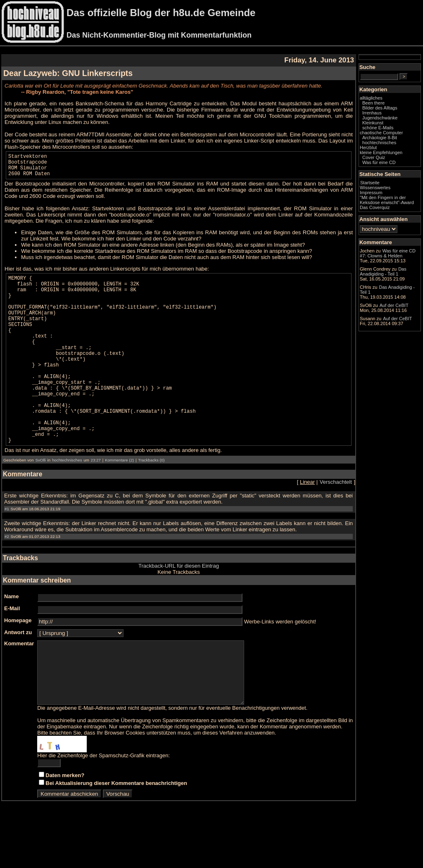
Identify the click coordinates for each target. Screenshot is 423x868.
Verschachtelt (336, 523)
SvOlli (40, 501)
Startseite (370, 183)
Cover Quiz (374, 157)
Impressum (371, 193)
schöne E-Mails (378, 128)
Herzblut (368, 147)
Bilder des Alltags (380, 108)
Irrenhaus (372, 113)
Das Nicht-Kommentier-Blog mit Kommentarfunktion (159, 35)
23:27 (96, 501)
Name (11, 637)
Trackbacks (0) (151, 501)
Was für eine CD (379, 162)
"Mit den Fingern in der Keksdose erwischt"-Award (387, 200)
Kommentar (19, 684)
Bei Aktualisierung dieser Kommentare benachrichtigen (116, 836)
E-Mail (12, 649)
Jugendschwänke (380, 118)
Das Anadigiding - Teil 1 (383, 271)
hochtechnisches (67, 501)
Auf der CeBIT (394, 305)
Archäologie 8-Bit (380, 138)
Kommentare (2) (119, 501)
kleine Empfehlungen (381, 152)
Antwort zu (18, 673)
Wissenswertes (375, 188)
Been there (373, 103)
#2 (7, 577)
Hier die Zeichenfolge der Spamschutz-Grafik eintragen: (103, 809)
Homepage (18, 661)
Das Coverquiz (375, 207)
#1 (7, 550)
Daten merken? (65, 829)
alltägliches (371, 98)
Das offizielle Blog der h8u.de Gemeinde (161, 13)
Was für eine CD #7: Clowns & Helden (388, 253)
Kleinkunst (373, 123)
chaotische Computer (381, 133)
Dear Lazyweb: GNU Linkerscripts (68, 73)
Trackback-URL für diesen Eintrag (179, 607)
